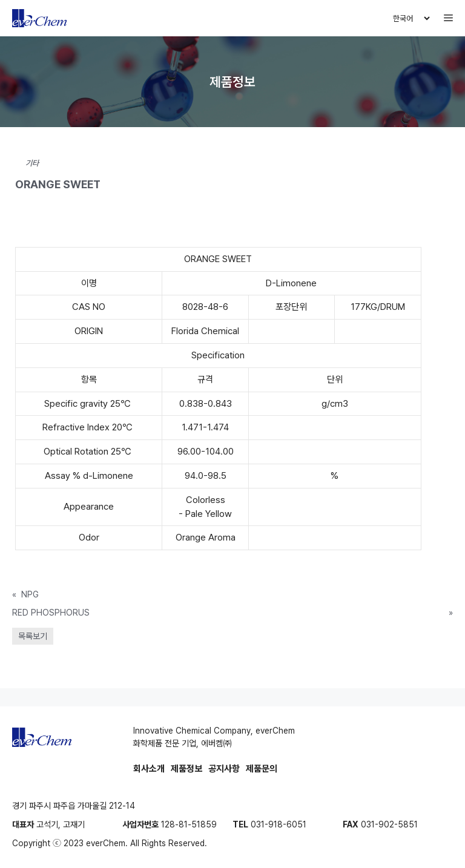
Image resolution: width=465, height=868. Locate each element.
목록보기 (33, 636)
